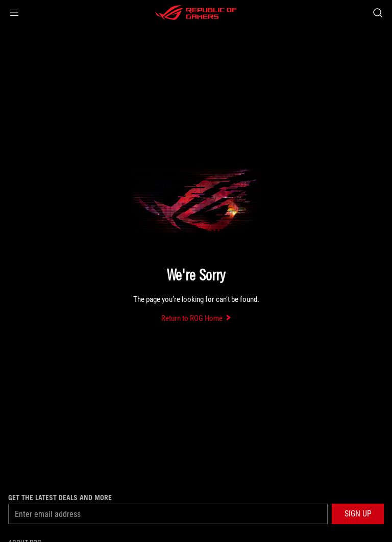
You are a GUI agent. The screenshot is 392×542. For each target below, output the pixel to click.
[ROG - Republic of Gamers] (196, 13)
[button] (14, 13)
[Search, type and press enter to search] (377, 13)
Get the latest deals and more (60, 498)
